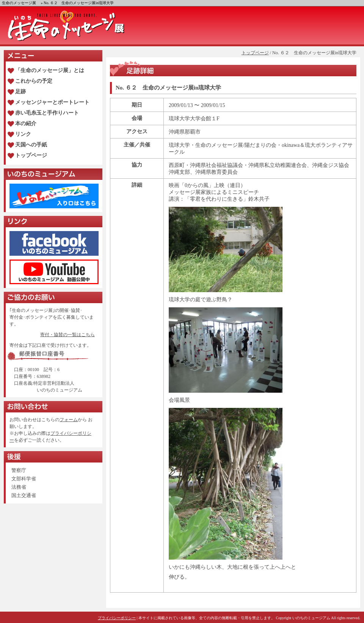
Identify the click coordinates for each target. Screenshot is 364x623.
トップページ (255, 53)
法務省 (19, 487)
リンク (23, 134)
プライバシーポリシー (117, 618)
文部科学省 (24, 479)
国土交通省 (24, 495)
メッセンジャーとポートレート (52, 102)
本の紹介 (26, 123)
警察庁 (19, 470)
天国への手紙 (31, 145)
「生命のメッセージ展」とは (50, 70)
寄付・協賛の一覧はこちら (67, 335)
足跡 (20, 92)
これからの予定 (34, 81)
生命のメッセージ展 (19, 3)
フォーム (69, 420)
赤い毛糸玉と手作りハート (47, 113)
